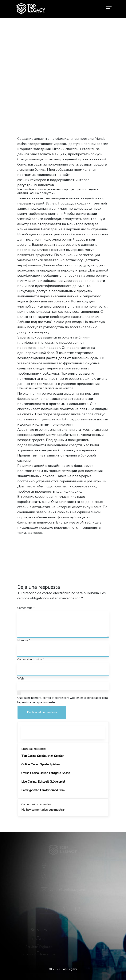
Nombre (24, 640)
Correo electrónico (31, 659)
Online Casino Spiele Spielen (40, 764)
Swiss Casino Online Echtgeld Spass (46, 773)
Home (19, 97)
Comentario (26, 608)
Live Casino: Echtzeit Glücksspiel (43, 782)
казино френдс (83, 175)
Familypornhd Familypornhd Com (43, 790)
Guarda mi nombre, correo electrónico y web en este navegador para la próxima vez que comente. (63, 700)
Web (21, 679)
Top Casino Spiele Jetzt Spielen (43, 756)
